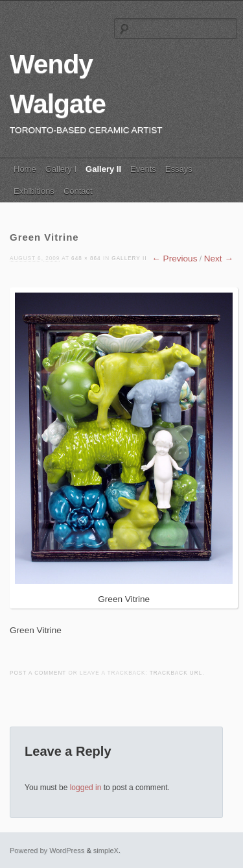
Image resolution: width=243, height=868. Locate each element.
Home (25, 169)
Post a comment (38, 673)
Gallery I (61, 169)
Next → (219, 259)
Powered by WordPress (47, 850)
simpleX (106, 850)
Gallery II (103, 169)
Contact (78, 191)
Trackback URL (176, 673)
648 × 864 (86, 259)
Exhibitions (34, 191)
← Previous (174, 259)
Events (143, 169)
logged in (86, 788)
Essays (179, 169)
